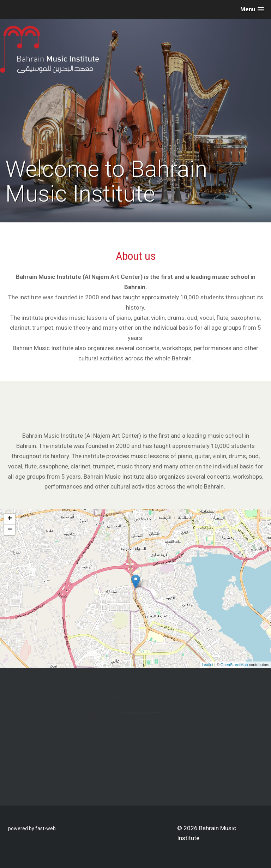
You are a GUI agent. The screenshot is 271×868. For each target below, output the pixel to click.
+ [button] (10, 519)
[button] (252, 9)
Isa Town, (71, 735)
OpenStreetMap (234, 665)
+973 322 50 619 (90, 755)
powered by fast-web (32, 828)
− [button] (10, 530)
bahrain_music (158, 724)
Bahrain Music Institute (167, 714)
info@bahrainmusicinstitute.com (102, 776)
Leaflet (208, 665)
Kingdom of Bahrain (85, 745)
